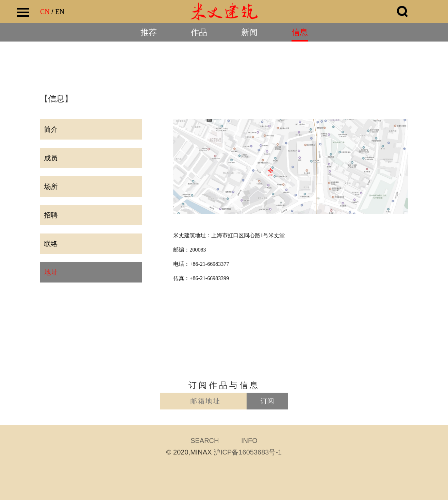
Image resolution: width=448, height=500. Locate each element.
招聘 (50, 215)
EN (60, 12)
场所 (50, 187)
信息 (300, 32)
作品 (199, 32)
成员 (50, 158)
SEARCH (205, 441)
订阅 (260, 401)
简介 (50, 129)
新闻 (249, 32)
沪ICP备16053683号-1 (248, 453)
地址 (50, 272)
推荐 (149, 32)
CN (45, 12)
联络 (50, 244)
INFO (249, 441)
